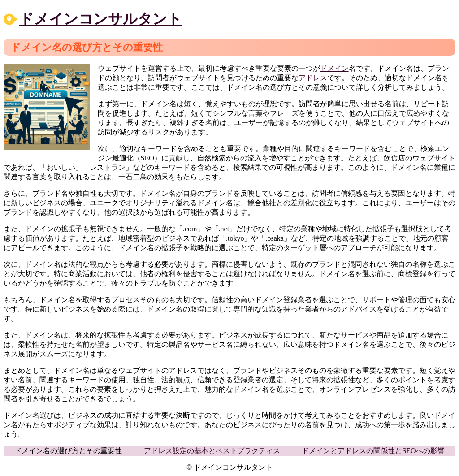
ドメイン (334, 68)
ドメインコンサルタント (101, 19)
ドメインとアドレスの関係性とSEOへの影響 (373, 451)
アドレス (313, 78)
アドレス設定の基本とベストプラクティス (212, 451)
